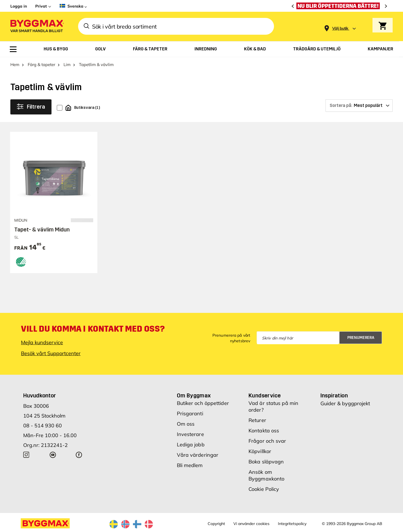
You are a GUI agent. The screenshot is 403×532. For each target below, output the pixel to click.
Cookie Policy (264, 489)
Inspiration (334, 395)
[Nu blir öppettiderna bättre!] (339, 6)
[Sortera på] (359, 106)
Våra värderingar (198, 455)
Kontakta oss (264, 431)
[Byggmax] (37, 26)
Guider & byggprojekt (345, 403)
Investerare (190, 434)
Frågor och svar (267, 441)
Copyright (216, 524)
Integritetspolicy (292, 524)
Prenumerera (361, 338)
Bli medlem (190, 465)
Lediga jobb (191, 445)
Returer (257, 420)
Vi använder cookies (251, 524)
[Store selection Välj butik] (340, 28)
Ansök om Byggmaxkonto (266, 475)
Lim (67, 65)
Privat (41, 6)
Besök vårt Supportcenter (51, 353)
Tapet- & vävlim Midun (42, 229)
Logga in (19, 6)
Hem (15, 65)
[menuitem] (13, 49)
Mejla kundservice (42, 342)
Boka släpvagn (266, 462)
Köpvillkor (260, 451)
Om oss (186, 424)
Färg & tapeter (41, 65)
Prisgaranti (190, 413)
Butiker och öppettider (203, 403)
